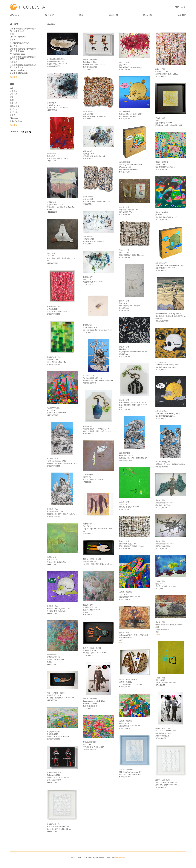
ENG (177, 7)
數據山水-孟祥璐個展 (19, 73)
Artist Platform (16, 121)
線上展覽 (49, 15)
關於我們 (113, 15)
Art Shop (13, 109)
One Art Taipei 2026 (18, 37)
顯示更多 (14, 77)
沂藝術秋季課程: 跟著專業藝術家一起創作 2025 (23, 50)
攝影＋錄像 (15, 106)
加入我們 (182, 15)
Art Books (14, 112)
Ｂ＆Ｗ (13, 40)
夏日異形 (14, 46)
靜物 (12, 34)
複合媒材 (14, 91)
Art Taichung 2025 (17, 54)
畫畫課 (13, 115)
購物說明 (148, 15)
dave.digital (120, 857)
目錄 (81, 15)
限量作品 (14, 103)
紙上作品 (14, 94)
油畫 (12, 88)
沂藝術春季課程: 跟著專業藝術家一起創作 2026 (23, 30)
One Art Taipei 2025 (18, 70)
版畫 (12, 97)
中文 (183, 7)
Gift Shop (14, 118)
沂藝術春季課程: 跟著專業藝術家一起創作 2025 (23, 58)
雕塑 (12, 100)
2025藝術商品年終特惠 (20, 43)
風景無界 (14, 62)
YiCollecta (15, 15)
